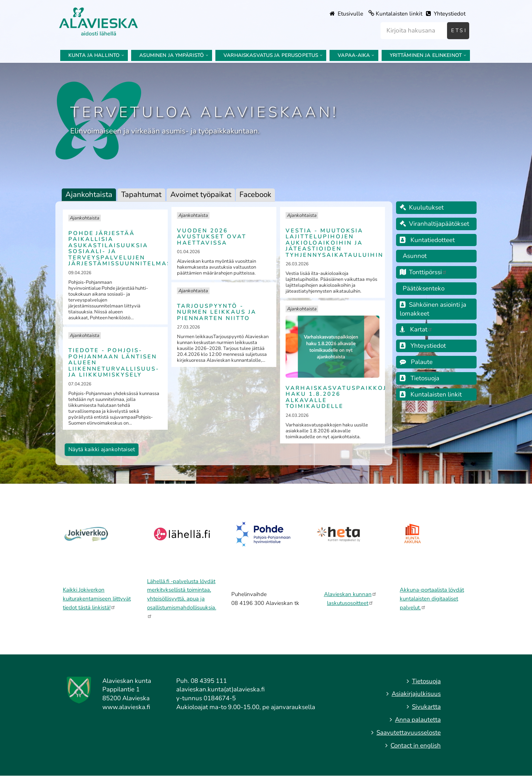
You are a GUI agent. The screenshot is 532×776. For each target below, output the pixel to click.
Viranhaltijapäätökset (434, 224)
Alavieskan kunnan (350, 594)
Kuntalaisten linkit (399, 14)
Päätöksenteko (424, 288)
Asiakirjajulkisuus (416, 694)
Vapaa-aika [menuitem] (354, 55)
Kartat (416, 329)
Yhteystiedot (446, 14)
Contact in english (416, 746)
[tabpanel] (224, 333)
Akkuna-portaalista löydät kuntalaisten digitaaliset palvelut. (432, 599)
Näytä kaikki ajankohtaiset (102, 449)
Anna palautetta (418, 720)
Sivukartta (426, 707)
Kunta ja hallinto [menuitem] (94, 55)
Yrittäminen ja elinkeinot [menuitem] (426, 55)
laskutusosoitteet (350, 603)
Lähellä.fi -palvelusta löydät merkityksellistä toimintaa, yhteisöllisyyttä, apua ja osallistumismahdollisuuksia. (182, 598)
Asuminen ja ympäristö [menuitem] (172, 55)
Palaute (416, 362)
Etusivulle (346, 14)
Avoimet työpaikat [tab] (201, 194)
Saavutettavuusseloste (409, 733)
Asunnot (413, 256)
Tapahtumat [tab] (141, 194)
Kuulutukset (422, 207)
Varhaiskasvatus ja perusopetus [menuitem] (271, 55)
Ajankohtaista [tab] (89, 194)
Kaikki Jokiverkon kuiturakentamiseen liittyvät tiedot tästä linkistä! (97, 599)
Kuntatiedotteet (433, 240)
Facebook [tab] (255, 194)
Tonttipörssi (423, 272)
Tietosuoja (420, 378)
